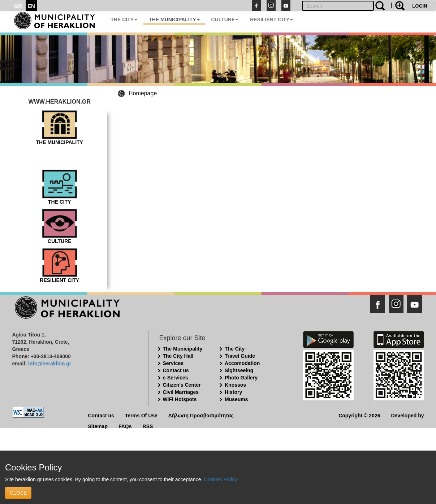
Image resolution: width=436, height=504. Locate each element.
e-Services (176, 378)
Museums (236, 399)
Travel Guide (240, 356)
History (233, 392)
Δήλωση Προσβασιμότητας (201, 415)
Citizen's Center (182, 385)
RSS (148, 426)
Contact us (176, 370)
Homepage (143, 93)
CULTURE (225, 19)
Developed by (407, 415)
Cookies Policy (220, 479)
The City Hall (178, 356)
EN (31, 6)
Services (173, 363)
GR (18, 6)
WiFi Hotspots (180, 399)
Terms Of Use (141, 415)
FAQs (125, 426)
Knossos (235, 385)
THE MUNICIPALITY (174, 19)
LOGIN (420, 6)
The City (235, 349)
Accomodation (242, 363)
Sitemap (98, 426)
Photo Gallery (241, 378)
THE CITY (124, 19)
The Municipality (183, 349)
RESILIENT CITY (271, 19)
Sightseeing (239, 370)
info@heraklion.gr (50, 364)
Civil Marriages (181, 392)
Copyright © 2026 (359, 415)
